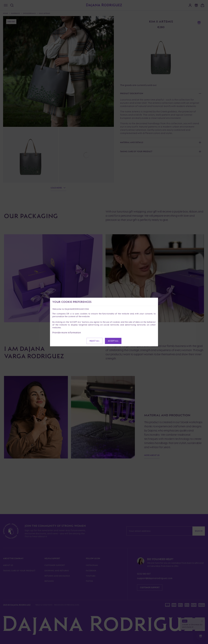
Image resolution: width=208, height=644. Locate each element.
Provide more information (67, 332)
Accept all (113, 341)
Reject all (94, 341)
